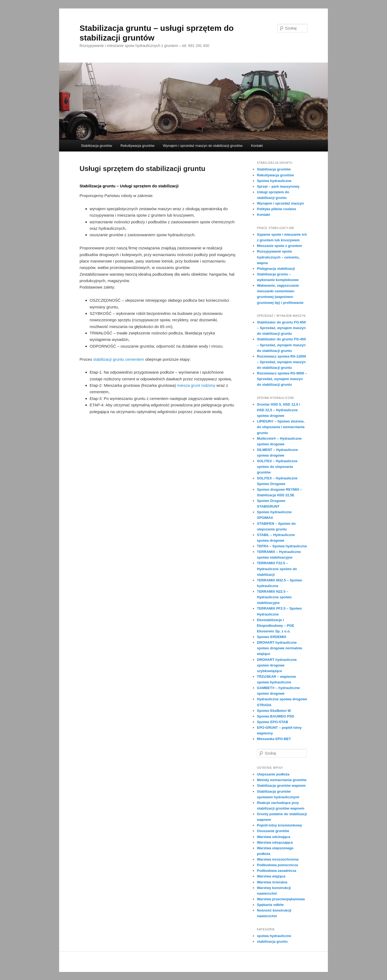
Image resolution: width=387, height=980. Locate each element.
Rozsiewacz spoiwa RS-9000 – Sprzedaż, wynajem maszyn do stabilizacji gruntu (282, 379)
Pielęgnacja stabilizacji (276, 269)
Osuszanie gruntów (273, 831)
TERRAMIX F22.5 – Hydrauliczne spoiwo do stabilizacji (277, 569)
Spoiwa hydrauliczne (274, 181)
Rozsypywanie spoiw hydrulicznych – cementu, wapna (278, 257)
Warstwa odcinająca (274, 837)
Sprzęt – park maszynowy (278, 186)
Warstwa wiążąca (271, 876)
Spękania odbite (270, 905)
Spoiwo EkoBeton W (274, 711)
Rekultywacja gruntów (137, 146)
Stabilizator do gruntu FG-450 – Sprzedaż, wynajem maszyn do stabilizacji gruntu (281, 345)
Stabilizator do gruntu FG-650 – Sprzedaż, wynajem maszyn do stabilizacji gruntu (281, 328)
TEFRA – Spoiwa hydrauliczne (282, 546)
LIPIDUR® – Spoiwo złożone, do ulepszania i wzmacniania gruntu (281, 427)
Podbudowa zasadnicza (277, 871)
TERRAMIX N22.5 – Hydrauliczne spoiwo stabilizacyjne (274, 597)
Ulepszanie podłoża (273, 774)
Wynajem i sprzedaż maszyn (280, 203)
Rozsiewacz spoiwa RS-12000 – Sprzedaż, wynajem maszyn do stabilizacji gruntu (282, 362)
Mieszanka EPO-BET (274, 739)
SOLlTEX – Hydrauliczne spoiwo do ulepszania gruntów (277, 467)
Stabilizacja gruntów (96, 146)
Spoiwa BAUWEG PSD (276, 716)
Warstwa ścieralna (272, 882)
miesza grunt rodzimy (196, 385)
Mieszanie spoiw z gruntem (279, 246)
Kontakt (257, 146)
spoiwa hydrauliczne (274, 936)
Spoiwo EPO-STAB (273, 722)
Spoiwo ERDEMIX (272, 637)
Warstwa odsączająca (275, 842)
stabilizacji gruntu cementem (119, 359)
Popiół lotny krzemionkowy (279, 825)
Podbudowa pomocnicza (277, 865)
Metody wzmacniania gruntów (282, 780)
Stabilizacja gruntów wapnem (281, 786)
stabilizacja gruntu (272, 941)
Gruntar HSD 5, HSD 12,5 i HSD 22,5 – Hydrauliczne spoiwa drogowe (278, 410)
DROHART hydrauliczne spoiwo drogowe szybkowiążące (277, 665)
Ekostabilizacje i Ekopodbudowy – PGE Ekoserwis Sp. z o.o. (276, 626)
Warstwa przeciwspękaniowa (281, 899)
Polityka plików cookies (277, 209)
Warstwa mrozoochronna (278, 859)
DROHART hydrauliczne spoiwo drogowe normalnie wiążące (279, 648)
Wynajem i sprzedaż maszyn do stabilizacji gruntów (203, 146)
